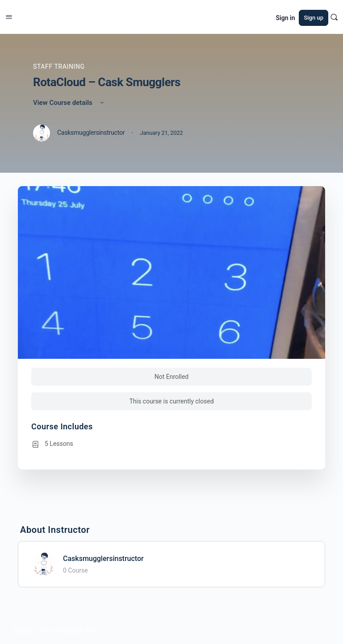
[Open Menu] (9, 16)
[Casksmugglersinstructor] (43, 563)
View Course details (69, 103)
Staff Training (59, 66)
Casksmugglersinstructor (103, 559)
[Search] (334, 17)
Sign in (286, 18)
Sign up (314, 18)
